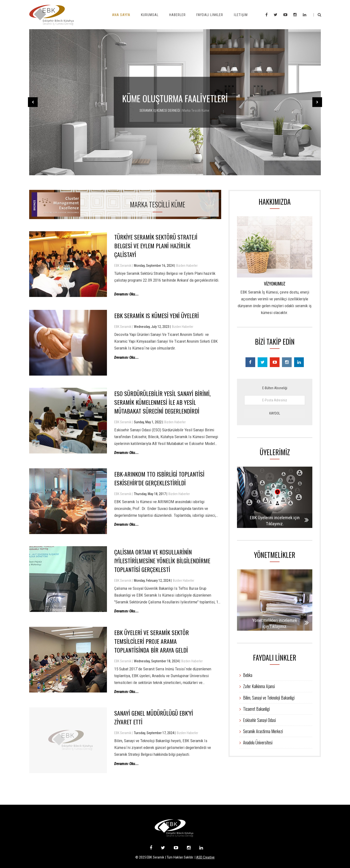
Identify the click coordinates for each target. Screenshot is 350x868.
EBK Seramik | (123, 266)
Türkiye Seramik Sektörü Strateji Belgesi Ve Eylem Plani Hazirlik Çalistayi (156, 246)
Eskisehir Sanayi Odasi (258, 720)
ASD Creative (205, 857)
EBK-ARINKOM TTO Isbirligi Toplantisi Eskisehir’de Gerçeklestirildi (159, 478)
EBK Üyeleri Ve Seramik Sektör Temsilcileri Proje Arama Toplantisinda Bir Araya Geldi (152, 641)
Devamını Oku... (127, 294)
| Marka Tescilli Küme (195, 111)
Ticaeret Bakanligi (255, 709)
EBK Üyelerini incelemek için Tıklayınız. (275, 521)
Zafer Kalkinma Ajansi (257, 686)
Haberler (177, 15)
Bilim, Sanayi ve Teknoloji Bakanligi (267, 698)
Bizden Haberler (187, 266)
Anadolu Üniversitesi (256, 742)
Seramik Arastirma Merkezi (261, 731)
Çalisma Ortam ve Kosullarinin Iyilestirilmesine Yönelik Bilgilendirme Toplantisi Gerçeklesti (162, 561)
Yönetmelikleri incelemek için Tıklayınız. (276, 623)
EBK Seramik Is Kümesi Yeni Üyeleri (157, 315)
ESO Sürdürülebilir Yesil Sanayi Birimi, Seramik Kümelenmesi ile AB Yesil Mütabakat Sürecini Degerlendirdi (162, 402)
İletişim (241, 15)
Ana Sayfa (121, 15)
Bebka (246, 675)
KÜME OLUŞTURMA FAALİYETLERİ (175, 98)
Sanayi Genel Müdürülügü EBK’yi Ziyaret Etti (154, 717)
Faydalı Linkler (210, 15)
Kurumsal (150, 15)
